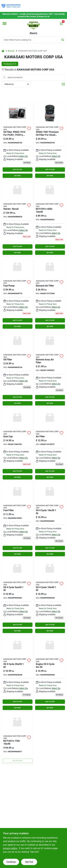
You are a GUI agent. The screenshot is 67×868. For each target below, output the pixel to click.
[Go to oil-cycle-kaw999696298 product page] (17, 673)
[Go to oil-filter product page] (50, 141)
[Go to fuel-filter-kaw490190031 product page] (17, 519)
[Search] (63, 40)
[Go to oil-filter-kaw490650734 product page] (17, 369)
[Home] (3, 51)
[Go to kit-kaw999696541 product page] (50, 218)
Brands (11, 51)
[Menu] (5, 23)
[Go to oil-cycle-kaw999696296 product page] (50, 596)
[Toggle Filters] (63, 84)
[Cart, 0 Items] (61, 24)
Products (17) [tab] (10, 64)
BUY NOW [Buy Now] (17, 176)
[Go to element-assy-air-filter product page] (50, 369)
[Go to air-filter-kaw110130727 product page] (50, 444)
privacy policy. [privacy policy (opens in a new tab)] (10, 848)
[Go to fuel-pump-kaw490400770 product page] (17, 293)
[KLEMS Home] (33, 25)
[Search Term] (34, 40)
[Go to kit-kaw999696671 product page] (17, 738)
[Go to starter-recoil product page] (17, 218)
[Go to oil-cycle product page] (50, 519)
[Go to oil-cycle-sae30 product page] (17, 596)
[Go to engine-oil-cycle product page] (50, 673)
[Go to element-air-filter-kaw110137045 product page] (50, 293)
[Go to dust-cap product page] (17, 444)
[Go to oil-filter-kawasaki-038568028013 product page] (17, 141)
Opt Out (29, 862)
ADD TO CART (17, 169)
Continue (11, 862)
